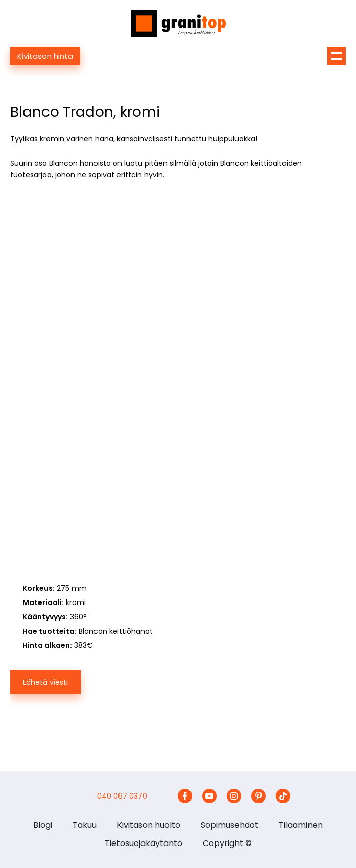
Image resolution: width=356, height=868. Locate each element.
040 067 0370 (122, 796)
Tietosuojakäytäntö (144, 843)
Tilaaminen (301, 825)
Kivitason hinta (45, 56)
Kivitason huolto (149, 825)
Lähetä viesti (45, 682)
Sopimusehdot (230, 825)
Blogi (43, 825)
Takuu (85, 825)
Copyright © (227, 843)
